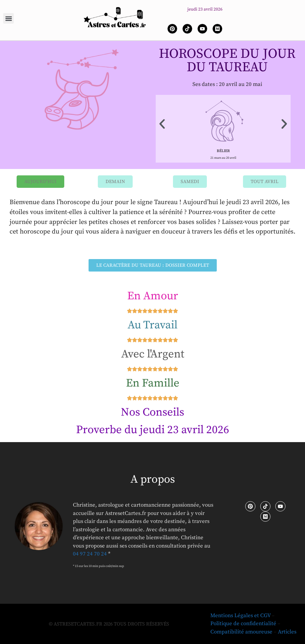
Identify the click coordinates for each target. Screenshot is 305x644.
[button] (8, 18)
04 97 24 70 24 (90, 554)
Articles (287, 632)
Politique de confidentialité (243, 624)
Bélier (223, 151)
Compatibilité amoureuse (241, 632)
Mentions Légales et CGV (240, 616)
